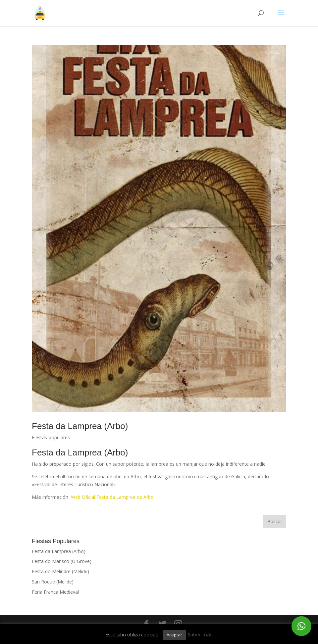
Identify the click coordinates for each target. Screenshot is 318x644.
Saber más (200, 634)
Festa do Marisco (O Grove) (62, 561)
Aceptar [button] (174, 635)
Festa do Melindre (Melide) (60, 571)
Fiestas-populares (51, 437)
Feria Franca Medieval (55, 592)
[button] (301, 626)
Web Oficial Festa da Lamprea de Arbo (112, 497)
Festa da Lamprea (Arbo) (80, 426)
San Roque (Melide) (53, 582)
